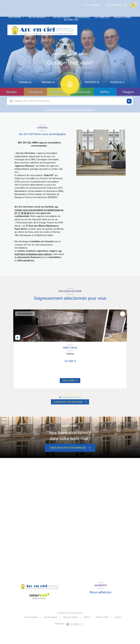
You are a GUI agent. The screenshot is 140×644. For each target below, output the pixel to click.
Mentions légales (71, 617)
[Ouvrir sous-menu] (24, 17)
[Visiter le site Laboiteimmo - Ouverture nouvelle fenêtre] (75, 624)
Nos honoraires (31, 617)
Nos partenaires (51, 617)
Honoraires (83, 17)
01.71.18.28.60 (92, 5)
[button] (74, 398)
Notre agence (37, 17)
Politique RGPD (102, 617)
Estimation (102, 17)
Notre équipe (62, 17)
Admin (87, 617)
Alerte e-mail (123, 17)
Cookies (118, 617)
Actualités (71, 20)
